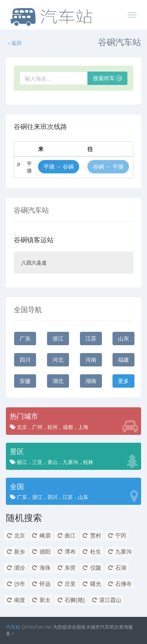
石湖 (117, 568)
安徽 (25, 381)
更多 (123, 381)
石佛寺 (119, 584)
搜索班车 (107, 78)
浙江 (58, 338)
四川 (25, 360)
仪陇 (92, 568)
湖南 (91, 381)
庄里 (66, 584)
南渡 (15, 600)
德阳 (41, 551)
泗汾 (15, 568)
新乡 (15, 551)
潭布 (66, 551)
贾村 (92, 535)
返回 (15, 43)
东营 (66, 568)
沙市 (15, 584)
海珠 (41, 568)
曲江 (66, 535)
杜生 (92, 551)
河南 (91, 360)
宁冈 (117, 535)
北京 (15, 535)
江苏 (91, 338)
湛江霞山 (106, 600)
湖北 (58, 381)
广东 (25, 338)
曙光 (92, 584)
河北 (58, 360)
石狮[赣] (71, 600)
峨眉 (41, 535)
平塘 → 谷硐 (59, 167)
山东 (123, 338)
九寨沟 (119, 551)
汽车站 (13, 627)
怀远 (41, 584)
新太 (41, 600)
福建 (123, 360)
